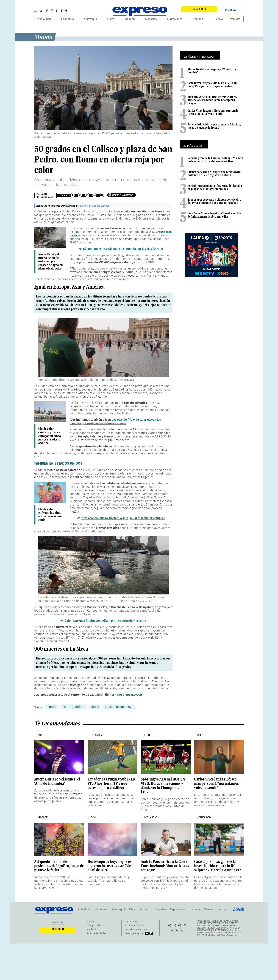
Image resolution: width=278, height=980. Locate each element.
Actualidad (44, 19)
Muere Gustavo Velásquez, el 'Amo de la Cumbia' (212, 71)
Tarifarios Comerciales (136, 930)
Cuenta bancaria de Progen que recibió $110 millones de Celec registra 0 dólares (214, 173)
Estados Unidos (74, 707)
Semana (198, 19)
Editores (91, 922)
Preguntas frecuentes (136, 926)
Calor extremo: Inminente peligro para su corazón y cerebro (106, 621)
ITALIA (95, 707)
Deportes (151, 19)
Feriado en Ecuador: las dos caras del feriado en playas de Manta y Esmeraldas (215, 187)
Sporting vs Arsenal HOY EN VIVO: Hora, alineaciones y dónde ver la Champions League (212, 100)
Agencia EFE (42, 194)
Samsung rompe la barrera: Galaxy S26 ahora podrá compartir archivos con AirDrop (215, 160)
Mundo (43, 37)
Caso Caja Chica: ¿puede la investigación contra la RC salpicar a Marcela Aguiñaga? (217, 866)
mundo (52, 707)
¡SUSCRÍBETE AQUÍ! (129, 695)
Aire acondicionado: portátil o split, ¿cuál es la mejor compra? (123, 518)
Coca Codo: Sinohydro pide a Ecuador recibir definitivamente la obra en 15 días (215, 215)
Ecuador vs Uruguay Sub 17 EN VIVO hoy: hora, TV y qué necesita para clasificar (212, 85)
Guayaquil (91, 19)
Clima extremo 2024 (119, 707)
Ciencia (218, 19)
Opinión (130, 19)
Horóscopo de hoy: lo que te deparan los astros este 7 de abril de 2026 (109, 866)
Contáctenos (131, 922)
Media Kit (92, 930)
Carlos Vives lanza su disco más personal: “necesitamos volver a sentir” (213, 112)
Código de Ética (95, 926)
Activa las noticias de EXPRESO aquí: (57, 206)
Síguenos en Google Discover (94, 206)
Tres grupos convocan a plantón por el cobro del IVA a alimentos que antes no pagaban (214, 201)
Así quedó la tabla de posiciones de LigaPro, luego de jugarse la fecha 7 (214, 126)
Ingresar (231, 10)
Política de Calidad (97, 933)
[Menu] (35, 11)
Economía (67, 19)
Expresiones (175, 19)
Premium (235, 19)
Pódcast (223, 909)
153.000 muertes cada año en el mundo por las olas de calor (123, 249)
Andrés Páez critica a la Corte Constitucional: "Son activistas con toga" (165, 866)
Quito (111, 19)
